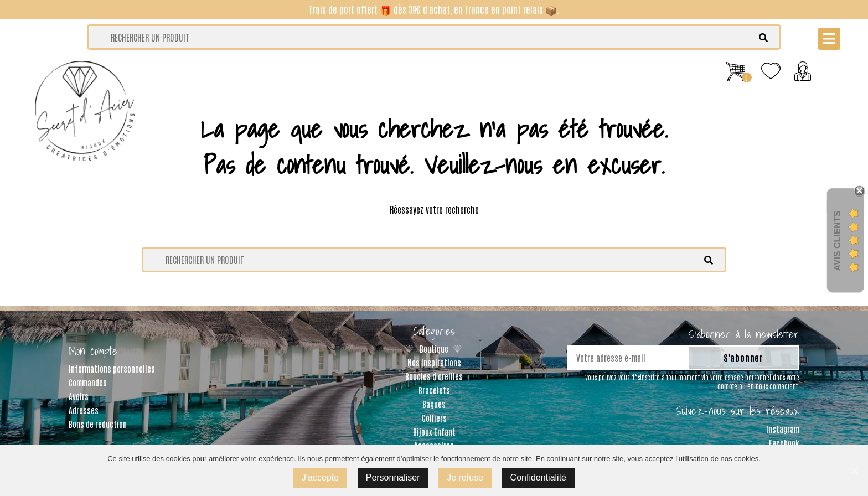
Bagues (434, 404)
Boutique (434, 348)
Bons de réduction (98, 424)
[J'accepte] (854, 471)
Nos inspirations (434, 362)
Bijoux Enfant (434, 432)
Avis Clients (837, 241)
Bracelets (434, 390)
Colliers (434, 418)
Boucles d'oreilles (434, 376)
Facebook (784, 443)
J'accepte (320, 477)
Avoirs (79, 396)
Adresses (84, 410)
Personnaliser (393, 477)
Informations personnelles (112, 368)
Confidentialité (538, 477)
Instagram (783, 429)
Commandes (88, 382)
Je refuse (465, 477)
